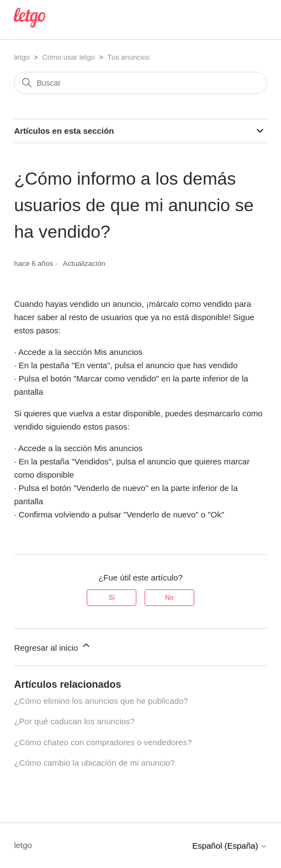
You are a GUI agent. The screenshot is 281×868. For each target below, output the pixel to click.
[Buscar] (140, 83)
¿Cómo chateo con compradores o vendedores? (103, 742)
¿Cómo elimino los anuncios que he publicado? (101, 701)
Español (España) (229, 846)
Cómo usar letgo (68, 57)
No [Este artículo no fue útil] (169, 598)
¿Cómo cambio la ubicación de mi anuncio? (94, 763)
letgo (22, 57)
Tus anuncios (128, 57)
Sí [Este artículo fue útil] (112, 598)
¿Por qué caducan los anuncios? (74, 721)
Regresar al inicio (52, 646)
